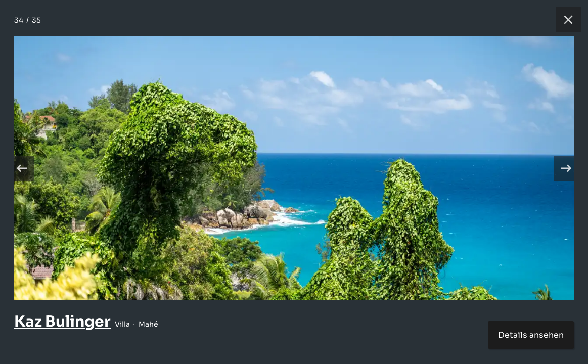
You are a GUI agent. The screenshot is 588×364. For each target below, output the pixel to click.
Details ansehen (531, 335)
